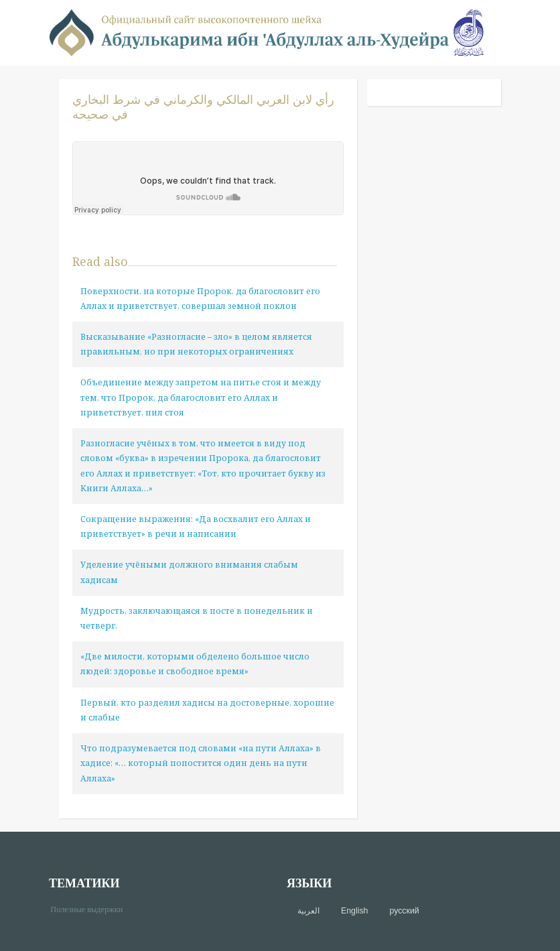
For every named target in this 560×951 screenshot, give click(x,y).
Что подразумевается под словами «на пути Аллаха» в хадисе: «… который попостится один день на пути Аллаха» (201, 763)
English (354, 911)
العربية (308, 911)
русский (404, 911)
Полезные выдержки (91, 908)
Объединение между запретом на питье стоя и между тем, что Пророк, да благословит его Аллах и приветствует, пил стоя (201, 397)
